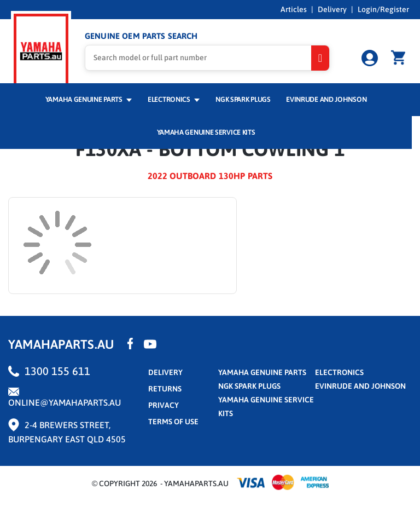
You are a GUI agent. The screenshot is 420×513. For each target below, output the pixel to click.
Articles (294, 9)
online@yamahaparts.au (65, 402)
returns (165, 389)
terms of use (173, 422)
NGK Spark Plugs (243, 99)
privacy (164, 405)
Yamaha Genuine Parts (89, 99)
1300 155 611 (57, 371)
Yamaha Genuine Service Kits (206, 132)
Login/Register (383, 9)
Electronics (174, 99)
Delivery (332, 9)
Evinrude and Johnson (326, 99)
